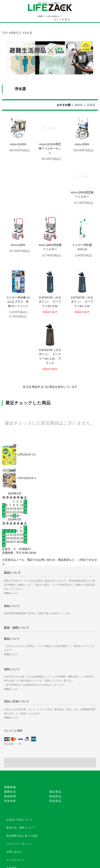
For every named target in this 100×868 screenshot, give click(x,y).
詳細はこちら (11, 558)
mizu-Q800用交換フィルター (82, 203)
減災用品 (55, 756)
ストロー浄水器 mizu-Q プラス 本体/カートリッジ (50, 258)
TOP (5, 33)
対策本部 (10, 766)
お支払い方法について (20, 784)
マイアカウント (16, 825)
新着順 (91, 105)
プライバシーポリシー (20, 808)
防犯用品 (55, 766)
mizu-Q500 (82, 144)
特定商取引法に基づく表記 (22, 800)
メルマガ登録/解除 (17, 849)
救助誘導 (10, 761)
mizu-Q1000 (18, 144)
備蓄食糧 (10, 752)
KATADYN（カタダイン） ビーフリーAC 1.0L (18, 319)
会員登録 (12, 833)
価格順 (79, 105)
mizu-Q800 (50, 201)
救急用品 (55, 761)
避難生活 (16, 33)
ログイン (12, 841)
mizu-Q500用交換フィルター (18, 203)
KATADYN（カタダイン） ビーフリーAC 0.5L (82, 258)
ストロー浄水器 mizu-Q (19, 256)
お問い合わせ (14, 816)
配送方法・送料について (21, 792)
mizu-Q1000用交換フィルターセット (50, 149)
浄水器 (28, 33)
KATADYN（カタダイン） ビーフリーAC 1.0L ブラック (50, 321)
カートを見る (62, 19)
